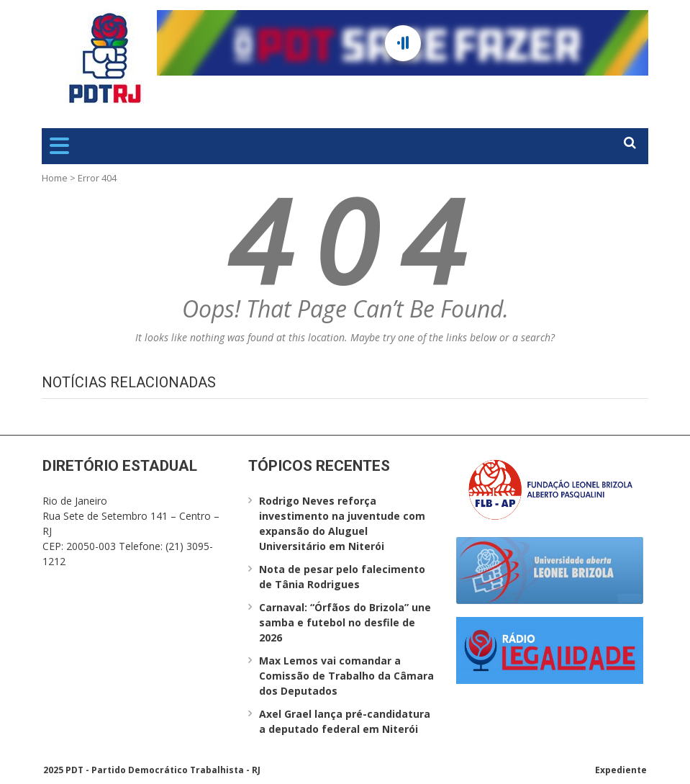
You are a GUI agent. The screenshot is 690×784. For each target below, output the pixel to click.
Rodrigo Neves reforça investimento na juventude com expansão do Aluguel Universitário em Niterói (342, 523)
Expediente (621, 770)
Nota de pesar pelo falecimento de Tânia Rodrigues (342, 577)
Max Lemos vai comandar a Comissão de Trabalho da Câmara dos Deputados (346, 676)
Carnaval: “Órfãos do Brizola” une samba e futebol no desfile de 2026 (345, 622)
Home (55, 178)
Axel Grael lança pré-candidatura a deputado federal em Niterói (345, 721)
